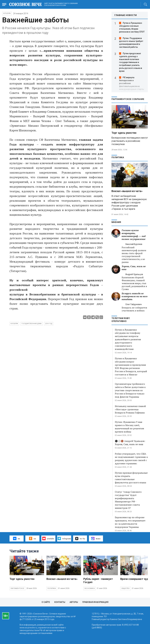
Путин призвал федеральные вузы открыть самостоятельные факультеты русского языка (131, 478)
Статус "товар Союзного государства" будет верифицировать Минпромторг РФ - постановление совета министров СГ (128, 500)
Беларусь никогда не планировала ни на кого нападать (135, 296)
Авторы (74, 602)
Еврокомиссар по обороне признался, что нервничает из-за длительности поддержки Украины (130, 522)
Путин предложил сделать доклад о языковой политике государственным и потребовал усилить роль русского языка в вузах (131, 62)
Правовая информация (95, 602)
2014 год (49, 324)
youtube (48, 538)
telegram (64, 538)
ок (32, 538)
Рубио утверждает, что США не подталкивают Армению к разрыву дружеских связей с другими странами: (131, 459)
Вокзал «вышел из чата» (127, 191)
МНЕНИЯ (116, 222)
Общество (126, 588)
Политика (118, 157)
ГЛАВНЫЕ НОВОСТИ (126, 15)
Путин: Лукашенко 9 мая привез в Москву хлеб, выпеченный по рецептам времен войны (129, 427)
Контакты (60, 602)
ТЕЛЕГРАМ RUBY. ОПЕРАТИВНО (121, 320)
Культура (7, 13)
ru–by (80, 539)
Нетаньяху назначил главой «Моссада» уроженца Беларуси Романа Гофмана (130, 409)
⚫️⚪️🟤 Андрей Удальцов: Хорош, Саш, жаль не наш (130, 443)
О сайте (46, 602)
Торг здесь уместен (124, 133)
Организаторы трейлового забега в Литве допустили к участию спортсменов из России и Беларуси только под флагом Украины (130, 390)
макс (96, 539)
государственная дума (32, 324)
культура (14, 324)
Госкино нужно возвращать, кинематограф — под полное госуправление (134, 235)
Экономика (90, 588)
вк (16, 538)
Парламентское (17, 588)
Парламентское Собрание (128, 99)
